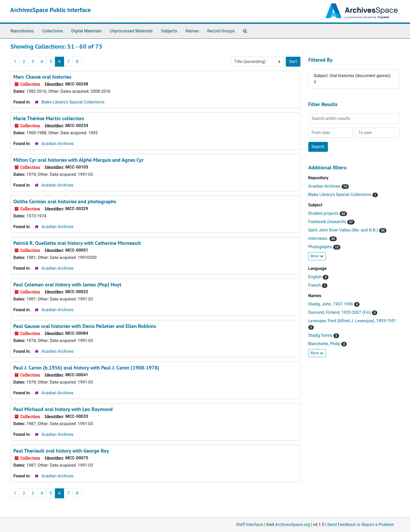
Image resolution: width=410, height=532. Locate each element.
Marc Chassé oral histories (42, 77)
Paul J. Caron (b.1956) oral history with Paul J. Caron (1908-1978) (86, 368)
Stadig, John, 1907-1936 (331, 304)
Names (192, 31)
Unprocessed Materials (131, 31)
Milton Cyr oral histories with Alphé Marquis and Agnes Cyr (78, 160)
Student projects (324, 213)
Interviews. (319, 238)
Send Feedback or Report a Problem (361, 525)
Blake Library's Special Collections (73, 102)
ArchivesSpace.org (292, 525)
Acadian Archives (57, 144)
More (317, 256)
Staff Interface (249, 525)
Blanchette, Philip (325, 344)
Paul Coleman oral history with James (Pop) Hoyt (67, 285)
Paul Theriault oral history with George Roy (61, 451)
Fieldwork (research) (328, 222)
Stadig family (321, 335)
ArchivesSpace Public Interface (50, 10)
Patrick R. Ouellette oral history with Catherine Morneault (77, 243)
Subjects (169, 31)
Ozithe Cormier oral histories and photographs (65, 201)
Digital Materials (86, 31)
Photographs (321, 247)
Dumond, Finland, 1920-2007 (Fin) (340, 312)
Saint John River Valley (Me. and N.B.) (344, 230)
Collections (53, 31)
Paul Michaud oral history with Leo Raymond (63, 409)
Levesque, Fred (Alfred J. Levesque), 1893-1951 (352, 321)
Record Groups (221, 31)
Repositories (22, 31)
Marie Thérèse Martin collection (49, 118)
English (316, 277)
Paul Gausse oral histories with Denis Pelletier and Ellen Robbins (85, 326)
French (315, 285)
